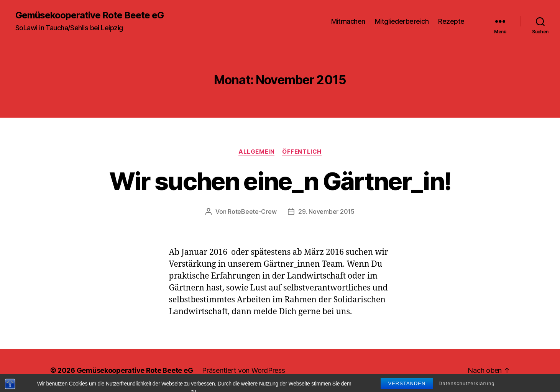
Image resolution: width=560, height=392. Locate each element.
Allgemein (256, 152)
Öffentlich (302, 152)
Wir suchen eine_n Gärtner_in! (280, 181)
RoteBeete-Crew (252, 212)
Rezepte (451, 21)
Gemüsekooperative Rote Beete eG (90, 15)
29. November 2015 (326, 212)
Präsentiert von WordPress (243, 370)
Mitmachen (348, 21)
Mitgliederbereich (402, 21)
